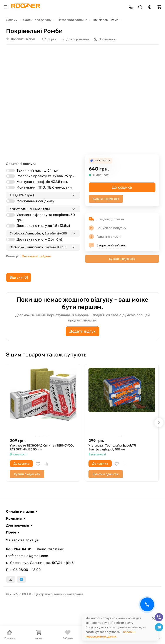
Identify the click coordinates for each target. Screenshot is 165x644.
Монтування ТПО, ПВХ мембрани (44, 187)
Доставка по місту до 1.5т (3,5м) (43, 226)
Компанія (14, 519)
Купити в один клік (106, 199)
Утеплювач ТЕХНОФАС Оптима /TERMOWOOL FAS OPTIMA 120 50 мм (42, 447)
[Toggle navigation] (6, 7)
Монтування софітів (42, 182)
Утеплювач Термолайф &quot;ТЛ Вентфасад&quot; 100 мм (112, 447)
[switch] (10, 171)
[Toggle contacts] (131, 7)
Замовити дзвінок (50, 549)
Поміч (11, 532)
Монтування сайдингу (35, 201)
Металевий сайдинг (37, 256)
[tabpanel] (82, 316)
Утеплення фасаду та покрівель (46, 217)
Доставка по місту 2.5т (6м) (39, 239)
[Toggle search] (140, 7)
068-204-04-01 (19, 549)
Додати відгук (82, 331)
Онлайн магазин (20, 512)
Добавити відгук (23, 39)
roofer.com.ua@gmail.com (27, 556)
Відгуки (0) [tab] (19, 277)
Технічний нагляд (38, 170)
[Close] (153, 618)
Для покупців (18, 525)
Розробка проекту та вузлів (46, 176)
